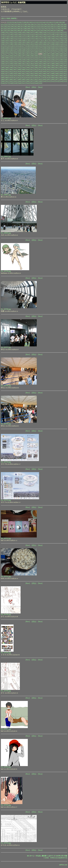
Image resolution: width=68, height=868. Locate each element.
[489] (24, 79)
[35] (49, 25)
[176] (53, 40)
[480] (53, 77)
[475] (32, 77)
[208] (53, 44)
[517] (7, 83)
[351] (49, 62)
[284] (36, 54)
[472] (19, 77)
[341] (7, 62)
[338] (61, 60)
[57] (55, 27)
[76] (52, 28)
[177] (57, 40)
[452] (3, 75)
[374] (11, 66)
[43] (9, 27)
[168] (19, 40)
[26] (19, 25)
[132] (3, 36)
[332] (36, 60)
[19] (60, 22)
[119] (15, 34)
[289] (57, 54)
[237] (40, 48)
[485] (7, 79)
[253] (40, 50)
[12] (37, 22)
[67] (22, 28)
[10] (30, 22)
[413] (40, 70)
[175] (49, 40)
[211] (65, 44)
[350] (44, 62)
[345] (24, 62)
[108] (36, 32)
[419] (65, 70)
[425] (24, 71)
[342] (11, 62)
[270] (44, 52)
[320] (53, 58)
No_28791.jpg (6, 576)
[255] (49, 50)
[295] (15, 56)
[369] (57, 64)
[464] (53, 75)
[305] (57, 56)
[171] (32, 40)
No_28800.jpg (6, 233)
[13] (40, 22)
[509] (40, 81)
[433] (57, 71)
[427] (32, 71)
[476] (36, 77)
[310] (11, 58)
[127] (48, 34)
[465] (57, 75)
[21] (2, 25)
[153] (24, 38)
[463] (49, 75)
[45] (16, 27)
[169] (24, 40)
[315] (32, 58)
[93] (42, 30)
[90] (32, 30)
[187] (32, 42)
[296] (19, 56)
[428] (36, 71)
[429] (40, 71)
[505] (24, 81)
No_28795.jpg (6, 424)
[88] (25, 30)
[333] (40, 60)
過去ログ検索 (6, 18)
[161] (57, 38)
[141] (40, 36)
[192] (53, 42)
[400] (53, 68)
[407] (15, 70)
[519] (15, 83)
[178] (61, 40)
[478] (44, 77)
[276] (3, 54)
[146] (61, 36)
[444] (36, 73)
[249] (24, 50)
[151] (15, 38)
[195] (65, 42)
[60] (65, 27)
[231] (15, 48)
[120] (19, 34)
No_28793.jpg (6, 500)
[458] (28, 75)
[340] (3, 62)
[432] (53, 71)
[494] (44, 79)
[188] (36, 42)
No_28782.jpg (6, 843)
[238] (44, 48)
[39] (62, 25)
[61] (2, 28)
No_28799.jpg (6, 271)
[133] (7, 36)
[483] (65, 77)
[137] (24, 36)
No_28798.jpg (6, 309)
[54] (45, 27)
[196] (3, 44)
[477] (40, 77)
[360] (19, 64)
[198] (11, 44)
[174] (44, 40)
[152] (19, 38)
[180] (3, 42)
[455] (15, 75)
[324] (3, 60)
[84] (12, 30)
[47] (22, 27)
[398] (44, 68)
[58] (58, 27)
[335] (49, 60)
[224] (53, 46)
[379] (32, 66)
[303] (49, 56)
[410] (28, 70)
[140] (36, 36)
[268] (36, 52)
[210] (61, 44)
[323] (65, 58)
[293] (7, 56)
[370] (61, 64)
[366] (44, 64)
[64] (12, 28)
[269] (40, 52)
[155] (32, 38)
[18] (57, 22)
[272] (53, 52)
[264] (19, 52)
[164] (3, 40)
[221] (40, 46)
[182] (11, 42)
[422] (11, 71)
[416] (53, 70)
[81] (2, 30)
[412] (36, 70)
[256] (53, 50)
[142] (44, 36)
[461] (40, 75)
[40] (65, 25)
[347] (32, 62)
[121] (23, 34)
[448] (53, 73)
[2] (10, 22)
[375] (15, 66)
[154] (28, 38)
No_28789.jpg (6, 653)
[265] (24, 52)
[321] (57, 58)
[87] (22, 30)
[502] (11, 81)
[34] (45, 25)
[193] (57, 42)
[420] (3, 71)
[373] (7, 66)
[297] (24, 56)
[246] (11, 50)
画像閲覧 (14, 18)
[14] (43, 22)
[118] (11, 34)
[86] (19, 30)
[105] (24, 32)
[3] (13, 22)
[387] (65, 66)
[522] (28, 83)
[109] (40, 32)
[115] (65, 32)
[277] (7, 54)
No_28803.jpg (6, 118)
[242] (61, 48)
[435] (65, 71)
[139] (32, 36)
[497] (57, 79)
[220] (36, 46)
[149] (7, 38)
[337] (57, 60)
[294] (11, 56)
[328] (19, 60)
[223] (49, 46)
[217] (24, 46)
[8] (25, 22)
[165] (7, 40)
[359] (15, 64)
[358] (11, 64)
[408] (19, 70)
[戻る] (34, 87)
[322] (61, 58)
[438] (11, 73)
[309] (7, 58)
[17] (53, 22)
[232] (19, 48)
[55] (49, 27)
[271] (49, 52)
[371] (65, 64)
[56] (52, 27)
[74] (45, 28)
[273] (57, 52)
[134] (11, 36)
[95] (49, 30)
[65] (16, 28)
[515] (65, 81)
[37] (55, 25)
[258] (61, 50)
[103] (15, 32)
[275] (65, 52)
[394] (28, 68)
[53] (42, 27)
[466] (61, 75)
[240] (53, 48)
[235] (32, 48)
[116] (3, 34)
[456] (19, 75)
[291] (65, 54)
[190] (44, 42)
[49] (29, 27)
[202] (28, 44)
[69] (29, 28)
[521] (24, 83)
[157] (40, 38)
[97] (55, 30)
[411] (32, 70)
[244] (3, 50)
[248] (19, 50)
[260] (3, 52)
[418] (61, 70)
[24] (12, 25)
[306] (61, 56)
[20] (63, 22)
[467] (65, 75)
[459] (32, 75)
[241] (57, 48)
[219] (32, 46)
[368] (53, 64)
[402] (61, 68)
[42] (6, 27)
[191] (49, 42)
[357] (7, 64)
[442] (28, 73)
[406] (11, 70)
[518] (11, 83)
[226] (61, 46)
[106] (28, 32)
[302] (44, 56)
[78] (58, 28)
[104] (19, 32)
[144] (53, 36)
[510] (44, 81)
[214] (11, 46)
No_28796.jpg (6, 386)
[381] (40, 66)
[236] (36, 48)
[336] (53, 60)
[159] (49, 38)
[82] (6, 30)
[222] (44, 46)
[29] (29, 25)
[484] (3, 79)
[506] (28, 81)
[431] (49, 71)
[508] (36, 81)
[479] (49, 77)
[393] (24, 68)
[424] (19, 71)
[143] (49, 36)
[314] (28, 58)
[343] (15, 62)
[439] (15, 73)
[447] (49, 73)
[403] (65, 68)
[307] (65, 56)
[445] (40, 73)
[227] (65, 46)
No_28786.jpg (6, 767)
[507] (32, 81)
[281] (24, 54)
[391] (15, 68)
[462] (44, 75)
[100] (3, 32)
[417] (57, 70)
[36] (52, 25)
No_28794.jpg (6, 462)
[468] (3, 77)
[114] (61, 32)
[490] (28, 79)
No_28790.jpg (6, 614)
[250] (28, 50)
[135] (15, 36)
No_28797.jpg (6, 347)
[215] (15, 46)
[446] (44, 73)
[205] (40, 44)
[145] (57, 36)
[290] (61, 54)
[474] (28, 77)
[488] (19, 79)
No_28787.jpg (6, 729)
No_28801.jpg (6, 195)
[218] (28, 46)
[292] (3, 56)
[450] (61, 73)
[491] (32, 79)
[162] (61, 38)
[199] (15, 44)
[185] (24, 42)
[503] (15, 81)
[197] (7, 44)
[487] (15, 79)
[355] (65, 62)
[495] (49, 79)
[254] (44, 50)
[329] (24, 60)
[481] (57, 77)
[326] (11, 60)
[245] (7, 50)
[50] (32, 27)
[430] (44, 71)
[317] (40, 58)
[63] (9, 28)
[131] (65, 34)
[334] (44, 60)
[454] (11, 75)
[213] (7, 46)
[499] (65, 79)
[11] (34, 22)
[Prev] (28, 87)
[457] (24, 75)
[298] (28, 56)
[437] (7, 73)
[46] (19, 27)
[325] (7, 60)
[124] (36, 34)
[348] (36, 62)
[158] (44, 38)
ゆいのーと (31, 856)
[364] (36, 64)
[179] (65, 40)
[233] (24, 48)
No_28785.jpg (6, 805)
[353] (57, 62)
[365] (40, 64)
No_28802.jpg (6, 156)
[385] (57, 66)
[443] (32, 73)
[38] (58, 25)
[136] (19, 36)
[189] (40, 42)
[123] (32, 34)
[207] (49, 44)
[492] (36, 79)
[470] (11, 77)
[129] (57, 34)
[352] (53, 62)
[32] (39, 25)
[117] (7, 34)
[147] (65, 36)
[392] (19, 68)
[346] (28, 62)
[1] (8, 22)
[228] (3, 48)
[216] (19, 46)
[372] (3, 66)
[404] (3, 70)
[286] (44, 54)
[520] (19, 83)
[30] (32, 25)
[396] (36, 68)
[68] (25, 28)
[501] (7, 81)
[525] (40, 83)
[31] (35, 25)
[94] (45, 30)
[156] (36, 38)
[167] (15, 40)
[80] (65, 28)
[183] (15, 42)
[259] (65, 50)
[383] (49, 66)
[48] (25, 27)
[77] (55, 28)
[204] (36, 44)
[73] (42, 28)
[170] (28, 40)
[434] (61, 71)
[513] (57, 81)
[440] (19, 73)
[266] (28, 52)
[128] (53, 34)
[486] (11, 79)
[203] (32, 44)
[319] (49, 58)
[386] (61, 66)
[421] (7, 71)
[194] (61, 42)
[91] (35, 30)
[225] (57, 46)
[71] (35, 28)
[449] (57, 73)
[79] (62, 28)
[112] (52, 32)
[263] (15, 52)
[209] (57, 44)
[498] (61, 79)
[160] (53, 38)
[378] (28, 66)
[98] (58, 30)
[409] (24, 70)
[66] (19, 28)
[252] (36, 50)
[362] (28, 64)
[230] (11, 48)
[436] (3, 73)
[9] (28, 22)
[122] (28, 34)
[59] (62, 27)
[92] (39, 30)
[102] (11, 32)
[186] (28, 42)
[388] (3, 68)
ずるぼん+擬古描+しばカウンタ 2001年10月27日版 (51, 856)
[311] (15, 58)
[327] (15, 60)
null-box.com (63, 865)
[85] (16, 30)
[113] (57, 32)
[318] (44, 58)
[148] (3, 38)
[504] (19, 81)
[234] (28, 48)
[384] (53, 66)
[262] (11, 52)
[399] (49, 68)
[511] (48, 81)
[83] (9, 30)
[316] (36, 58)
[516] (3, 83)
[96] (52, 30)
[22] (6, 25)
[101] (7, 32)
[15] (47, 22)
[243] (65, 48)
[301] (40, 56)
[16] (50, 22)
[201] (24, 44)
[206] (44, 44)
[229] (7, 48)
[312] (19, 58)
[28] (25, 25)
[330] (28, 60)
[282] (28, 54)
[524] (36, 83)
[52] (39, 27)
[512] (53, 81)
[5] (18, 22)
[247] (15, 50)
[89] (29, 30)
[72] (39, 28)
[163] (65, 38)
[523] (32, 83)
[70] (32, 28)
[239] (49, 48)
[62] (6, 28)
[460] (36, 75)
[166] (11, 40)
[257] (57, 50)
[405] (7, 70)
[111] (48, 32)
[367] (49, 64)
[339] (65, 60)
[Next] (40, 87)
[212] (3, 46)
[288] (53, 54)
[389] (7, 68)
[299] (32, 56)
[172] (36, 40)
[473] (24, 77)
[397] (40, 68)
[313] (24, 58)
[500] (3, 81)
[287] (49, 54)
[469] (7, 77)
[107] (32, 32)
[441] (24, 73)
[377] (24, 66)
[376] (19, 66)
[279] (15, 54)
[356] (3, 64)
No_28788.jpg (6, 691)
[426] (28, 71)
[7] (23, 22)
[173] (40, 40)
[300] (36, 56)
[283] (32, 54)
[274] (61, 52)
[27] (22, 25)
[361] (24, 64)
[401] (57, 68)
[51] (35, 27)
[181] (7, 42)
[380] (36, 66)
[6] (20, 22)
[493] (40, 79)
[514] (61, 81)
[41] (2, 27)
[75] (49, 28)
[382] (44, 66)
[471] (15, 77)
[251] (32, 50)
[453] (7, 75)
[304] (53, 56)
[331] (32, 60)
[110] (44, 32)
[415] (49, 70)
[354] (61, 62)
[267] (32, 52)
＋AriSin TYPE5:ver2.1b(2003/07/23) (55, 858)
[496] (53, 79)
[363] (32, 64)
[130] (61, 34)
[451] (65, 73)
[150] (11, 38)
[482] (61, 77)
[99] (62, 30)
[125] (40, 34)
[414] (44, 70)
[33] (42, 25)
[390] (11, 68)
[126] (44, 34)
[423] (15, 71)
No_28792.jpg (6, 538)
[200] (19, 44)
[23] (9, 25)
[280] (19, 54)
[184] (19, 42)
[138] (28, 36)
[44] (12, 27)
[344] (19, 62)
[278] (11, 54)
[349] (40, 62)
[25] (16, 25)
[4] (15, 22)
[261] (7, 52)
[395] (32, 68)
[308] (3, 58)
